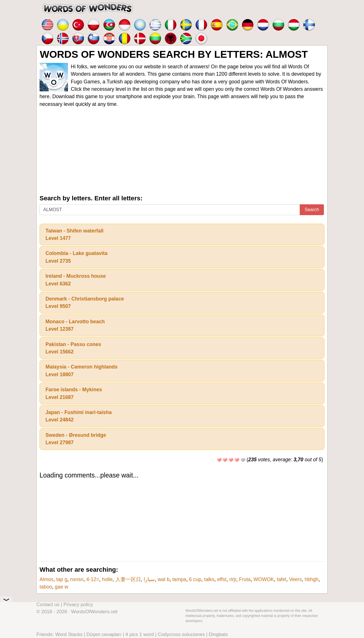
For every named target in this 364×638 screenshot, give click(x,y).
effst (222, 579)
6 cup (195, 579)
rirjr (233, 579)
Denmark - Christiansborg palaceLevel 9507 (85, 302)
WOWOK (264, 579)
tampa (179, 579)
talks (209, 579)
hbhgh (312, 579)
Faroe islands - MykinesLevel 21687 (74, 393)
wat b (164, 579)
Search (312, 210)
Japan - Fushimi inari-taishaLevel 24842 (79, 416)
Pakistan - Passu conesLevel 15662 (73, 348)
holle (107, 579)
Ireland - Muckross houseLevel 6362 (76, 280)
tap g (62, 579)
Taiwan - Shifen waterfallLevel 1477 (75, 234)
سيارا (149, 579)
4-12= (93, 579)
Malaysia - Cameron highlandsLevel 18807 (81, 371)
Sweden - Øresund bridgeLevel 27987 (76, 439)
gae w (62, 587)
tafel (281, 579)
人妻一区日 (128, 579)
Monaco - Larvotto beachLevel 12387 (75, 325)
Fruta (245, 579)
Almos (46, 579)
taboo (46, 587)
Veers (295, 579)
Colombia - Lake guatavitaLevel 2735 (76, 257)
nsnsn (77, 579)
